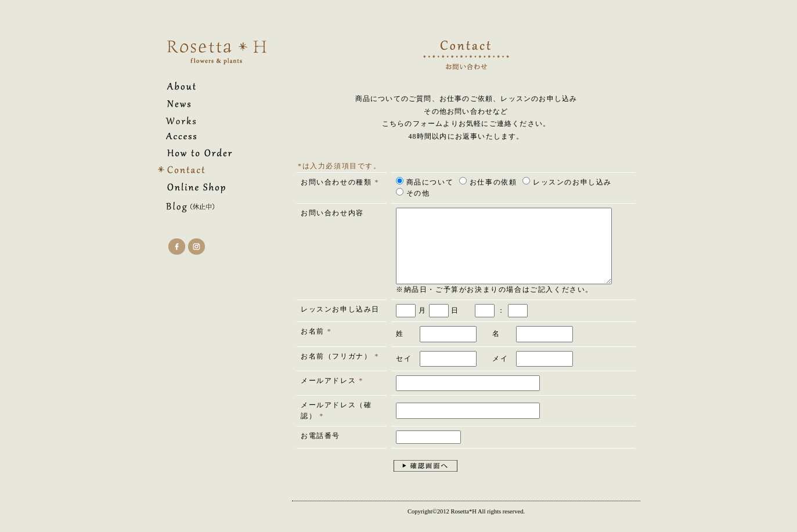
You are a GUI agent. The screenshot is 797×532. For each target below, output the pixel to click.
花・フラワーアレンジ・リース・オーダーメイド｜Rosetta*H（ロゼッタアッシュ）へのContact (203, 170)
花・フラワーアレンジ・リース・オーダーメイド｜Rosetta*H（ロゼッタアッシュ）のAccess (203, 136)
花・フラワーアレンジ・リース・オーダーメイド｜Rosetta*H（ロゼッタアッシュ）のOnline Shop (203, 188)
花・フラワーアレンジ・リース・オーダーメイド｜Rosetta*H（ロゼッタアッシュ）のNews (203, 104)
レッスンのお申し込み (567, 182)
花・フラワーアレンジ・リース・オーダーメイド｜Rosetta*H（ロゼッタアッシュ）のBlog (203, 207)
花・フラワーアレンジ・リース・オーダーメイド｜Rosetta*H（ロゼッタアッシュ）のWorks (203, 120)
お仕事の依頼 (488, 182)
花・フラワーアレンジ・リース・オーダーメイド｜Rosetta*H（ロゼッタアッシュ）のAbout (203, 86)
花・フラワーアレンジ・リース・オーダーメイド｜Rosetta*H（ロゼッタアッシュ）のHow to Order (203, 152)
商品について (425, 182)
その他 (413, 193)
